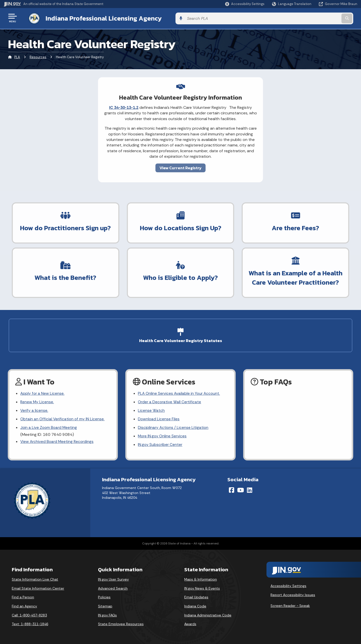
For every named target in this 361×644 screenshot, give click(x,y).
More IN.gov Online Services (163, 435)
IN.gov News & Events (202, 588)
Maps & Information (201, 579)
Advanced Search (113, 588)
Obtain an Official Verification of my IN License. (63, 417)
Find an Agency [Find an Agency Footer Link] (24, 606)
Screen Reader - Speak (290, 605)
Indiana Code (195, 606)
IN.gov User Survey (113, 579)
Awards (190, 623)
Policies (104, 597)
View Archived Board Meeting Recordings (58, 441)
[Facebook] (232, 490)
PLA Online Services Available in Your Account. (180, 391)
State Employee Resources (121, 623)
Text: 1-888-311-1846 (30, 623)
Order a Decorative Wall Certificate (170, 400)
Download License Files (159, 417)
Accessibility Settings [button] (288, 585)
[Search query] (316, 18)
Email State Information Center (38, 588)
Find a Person (23, 597)
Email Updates (196, 597)
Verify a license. (34, 409)
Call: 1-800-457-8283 (29, 614)
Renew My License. (37, 400)
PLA (17, 56)
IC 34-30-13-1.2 (124, 106)
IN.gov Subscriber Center (160, 444)
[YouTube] (241, 490)
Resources (38, 56)
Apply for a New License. (43, 391)
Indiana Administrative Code (208, 614)
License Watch (151, 409)
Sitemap (105, 606)
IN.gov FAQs (107, 614)
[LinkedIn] (250, 490)
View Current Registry (180, 167)
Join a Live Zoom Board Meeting (49, 426)
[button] (245, 4)
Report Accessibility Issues (293, 594)
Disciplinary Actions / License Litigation (173, 426)
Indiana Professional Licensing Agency (99, 18)
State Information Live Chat (35, 579)
